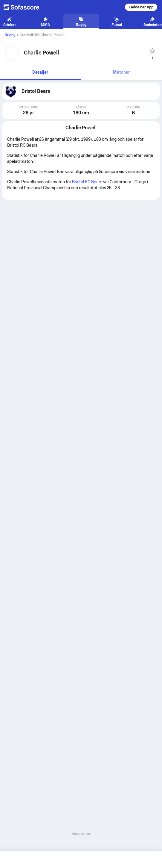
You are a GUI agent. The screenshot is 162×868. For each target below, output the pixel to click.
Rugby (10, 35)
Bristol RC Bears (87, 182)
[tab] (40, 73)
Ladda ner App (141, 7)
